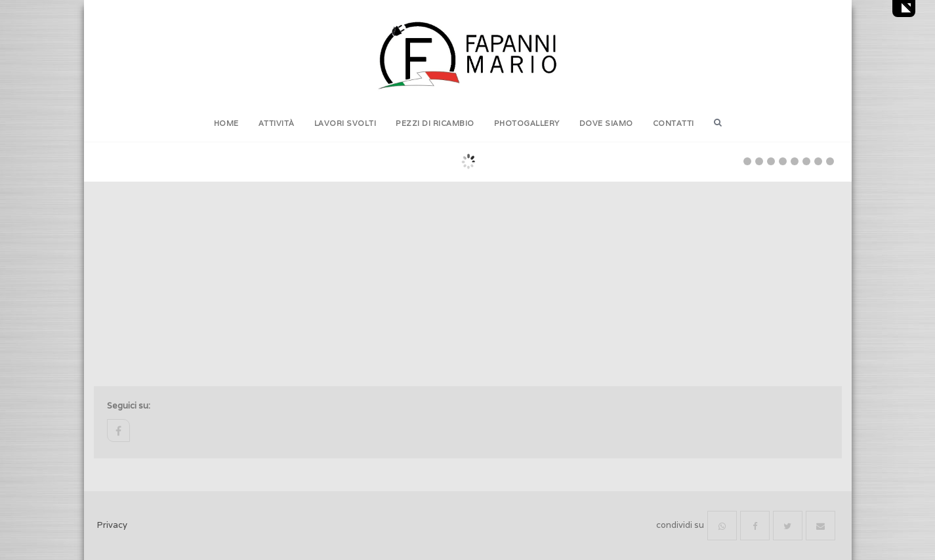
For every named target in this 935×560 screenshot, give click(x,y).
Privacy (112, 525)
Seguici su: (129, 406)
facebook (118, 430)
